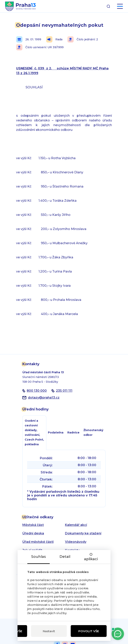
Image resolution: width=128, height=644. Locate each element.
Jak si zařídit (32, 550)
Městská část (33, 525)
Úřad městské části (38, 542)
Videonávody (76, 542)
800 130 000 (37, 391)
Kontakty (72, 550)
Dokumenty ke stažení (83, 533)
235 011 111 (64, 391)
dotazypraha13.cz (44, 398)
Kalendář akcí (76, 525)
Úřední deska (33, 533)
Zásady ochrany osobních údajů (78, 561)
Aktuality (29, 559)
